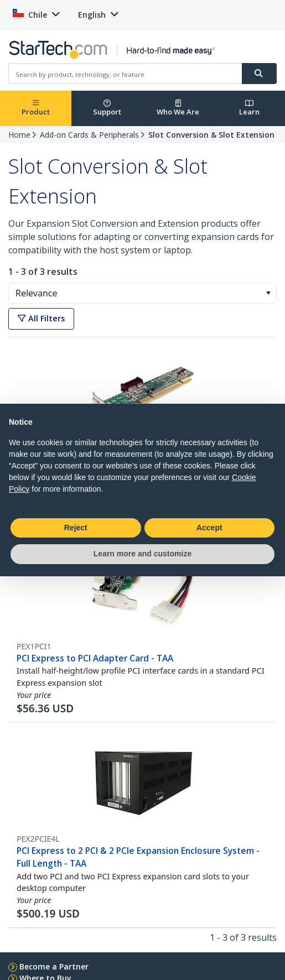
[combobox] (142, 293)
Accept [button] (209, 528)
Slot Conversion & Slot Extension (211, 135)
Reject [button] (76, 528)
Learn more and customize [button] (142, 554)
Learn (249, 108)
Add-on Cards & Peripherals (89, 135)
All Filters (41, 318)
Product (36, 108)
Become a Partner (54, 966)
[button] (268, 293)
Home (19, 135)
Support (107, 108)
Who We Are (178, 108)
